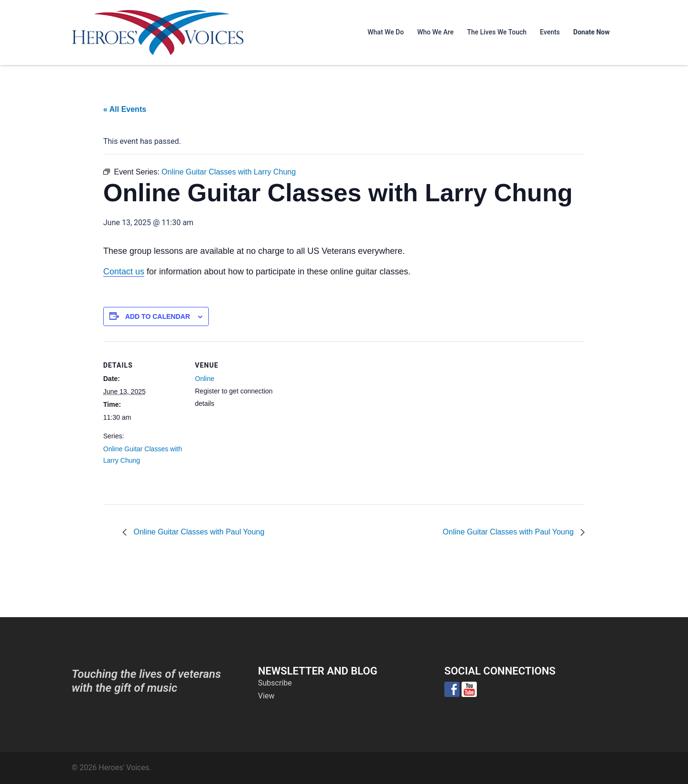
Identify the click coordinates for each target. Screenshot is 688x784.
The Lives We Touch (497, 32)
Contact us (124, 272)
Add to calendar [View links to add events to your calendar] (158, 316)
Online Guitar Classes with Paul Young (198, 532)
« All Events (125, 109)
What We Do (386, 32)
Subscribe (275, 683)
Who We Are (435, 32)
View (266, 696)
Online (204, 379)
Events (550, 32)
